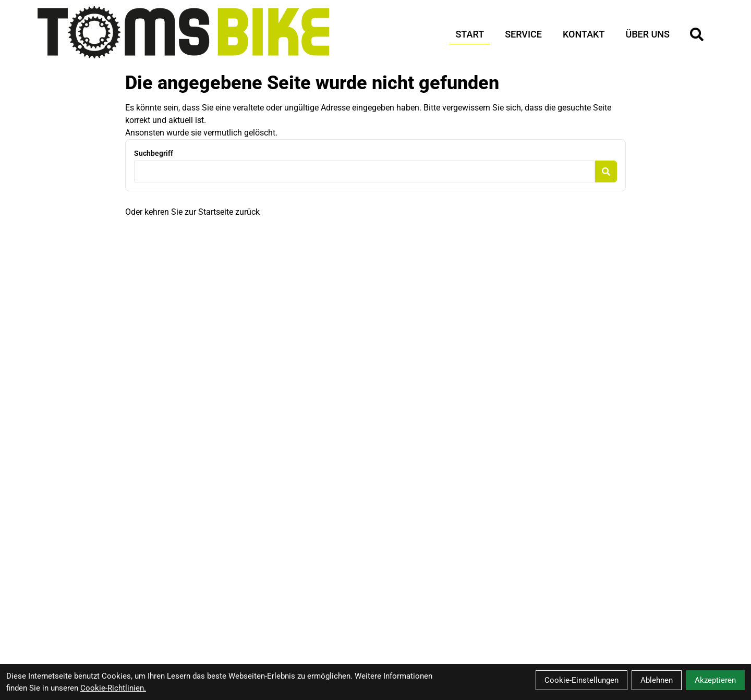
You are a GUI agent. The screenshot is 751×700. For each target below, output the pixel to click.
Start (470, 34)
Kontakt (584, 34)
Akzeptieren (715, 680)
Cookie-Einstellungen (582, 680)
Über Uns (647, 34)
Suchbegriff (154, 153)
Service (523, 34)
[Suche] (697, 34)
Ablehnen (657, 680)
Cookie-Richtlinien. (113, 688)
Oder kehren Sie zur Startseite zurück (192, 212)
